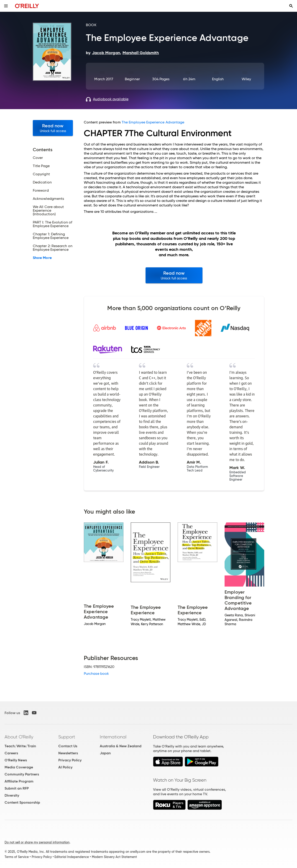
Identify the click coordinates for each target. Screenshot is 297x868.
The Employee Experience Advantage (153, 122)
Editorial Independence (72, 857)
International (113, 737)
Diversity (12, 795)
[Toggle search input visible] (291, 6)
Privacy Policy (70, 760)
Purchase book (96, 674)
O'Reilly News (16, 760)
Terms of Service (17, 857)
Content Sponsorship (22, 802)
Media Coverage (19, 767)
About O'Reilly (19, 737)
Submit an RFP (17, 788)
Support (67, 737)
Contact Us (68, 746)
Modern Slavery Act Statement (114, 857)
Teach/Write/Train (20, 746)
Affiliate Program (19, 781)
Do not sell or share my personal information (37, 842)
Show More (42, 258)
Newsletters (68, 753)
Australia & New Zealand (121, 746)
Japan (105, 753)
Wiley (246, 79)
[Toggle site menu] (6, 6)
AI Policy (65, 767)
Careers (11, 753)
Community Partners (22, 774)
